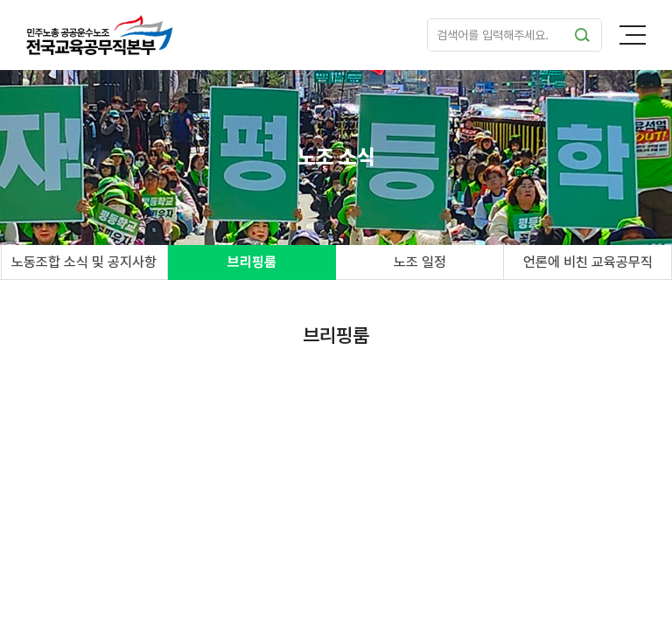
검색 (582, 35)
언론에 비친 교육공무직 (588, 262)
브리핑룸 (252, 262)
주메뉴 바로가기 (0, 0)
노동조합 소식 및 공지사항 (84, 262)
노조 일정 (420, 262)
